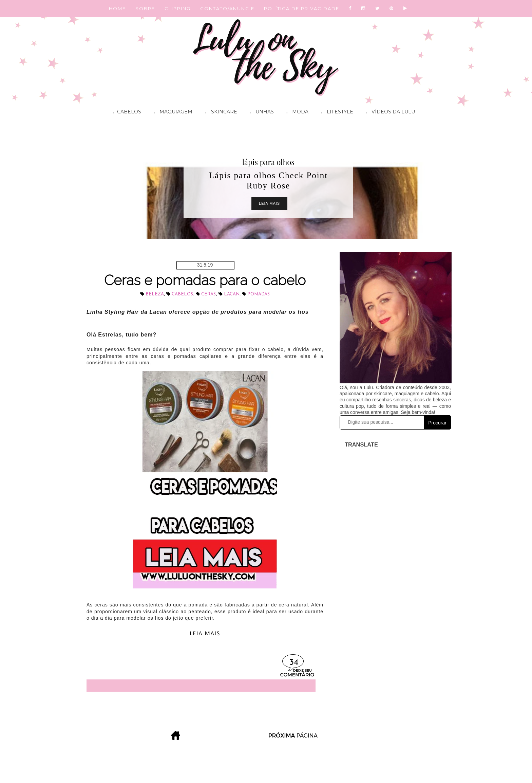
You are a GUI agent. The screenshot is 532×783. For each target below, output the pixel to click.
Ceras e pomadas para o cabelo (205, 280)
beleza (155, 294)
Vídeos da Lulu (389, 113)
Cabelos (125, 113)
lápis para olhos (268, 162)
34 (294, 663)
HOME (117, 8)
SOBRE (145, 8)
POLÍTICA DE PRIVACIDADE (302, 8)
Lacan (232, 294)
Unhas (260, 113)
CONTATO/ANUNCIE (227, 8)
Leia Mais (269, 203)
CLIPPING (178, 8)
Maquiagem (172, 113)
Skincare (219, 113)
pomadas (259, 294)
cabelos (182, 294)
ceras (208, 294)
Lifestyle (336, 113)
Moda (296, 113)
